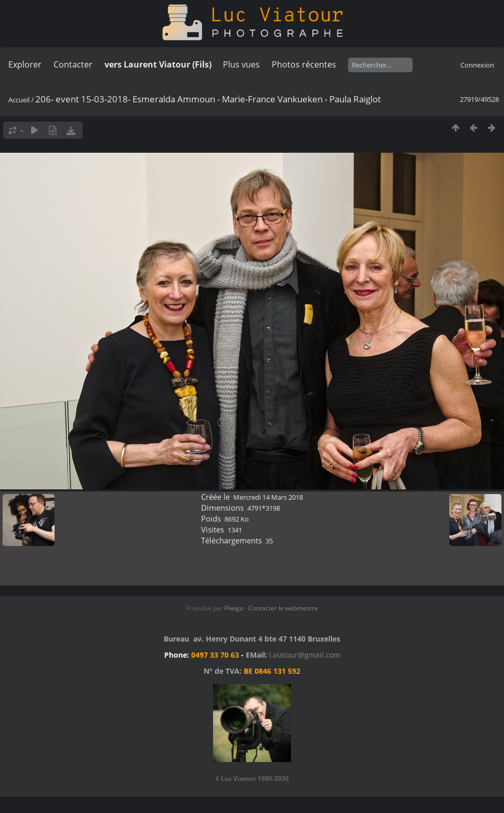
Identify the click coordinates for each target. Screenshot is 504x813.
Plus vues (241, 64)
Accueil (19, 100)
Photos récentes (304, 64)
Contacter (73, 64)
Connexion (477, 65)
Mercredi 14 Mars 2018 (268, 497)
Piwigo (234, 608)
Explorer (25, 64)
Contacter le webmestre (283, 608)
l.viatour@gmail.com (305, 655)
